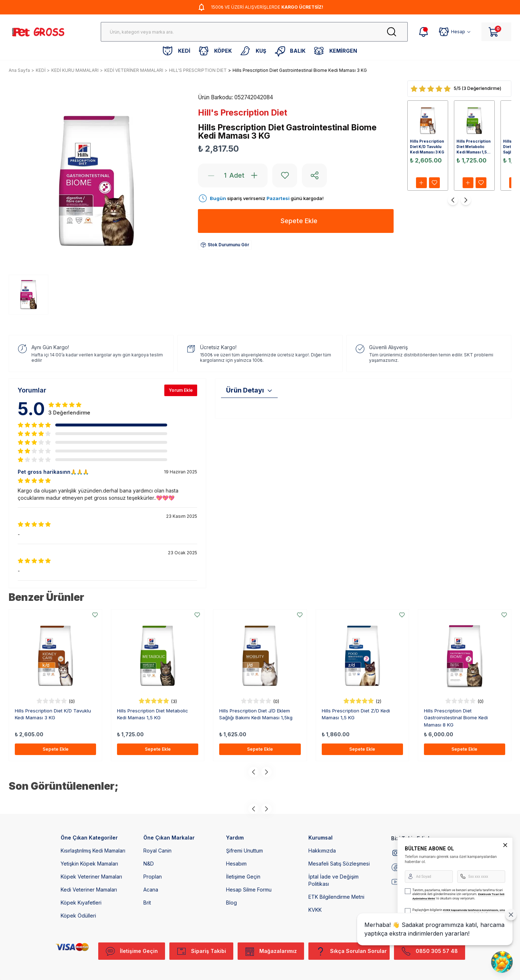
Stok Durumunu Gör (225, 245)
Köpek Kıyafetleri (81, 903)
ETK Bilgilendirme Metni (336, 897)
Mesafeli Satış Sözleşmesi (339, 864)
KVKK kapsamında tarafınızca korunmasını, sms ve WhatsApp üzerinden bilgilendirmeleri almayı (459, 912)
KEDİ (41, 70)
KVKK (315, 910)
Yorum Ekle (181, 390)
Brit (147, 903)
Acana (151, 890)
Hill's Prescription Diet (242, 113)
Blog (231, 903)
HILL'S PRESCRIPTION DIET (198, 70)
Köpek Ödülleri (78, 916)
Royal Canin (157, 851)
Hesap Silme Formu (249, 890)
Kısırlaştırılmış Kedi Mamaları (93, 851)
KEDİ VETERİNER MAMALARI (134, 70)
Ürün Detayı (249, 390)
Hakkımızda (322, 851)
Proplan (153, 877)
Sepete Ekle (56, 749)
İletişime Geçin (243, 877)
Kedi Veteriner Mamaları (89, 890)
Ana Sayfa (19, 70)
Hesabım (236, 864)
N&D (149, 864)
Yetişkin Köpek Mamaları (89, 864)
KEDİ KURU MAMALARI (75, 70)
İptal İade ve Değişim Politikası (333, 880)
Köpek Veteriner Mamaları (91, 877)
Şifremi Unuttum (244, 851)
